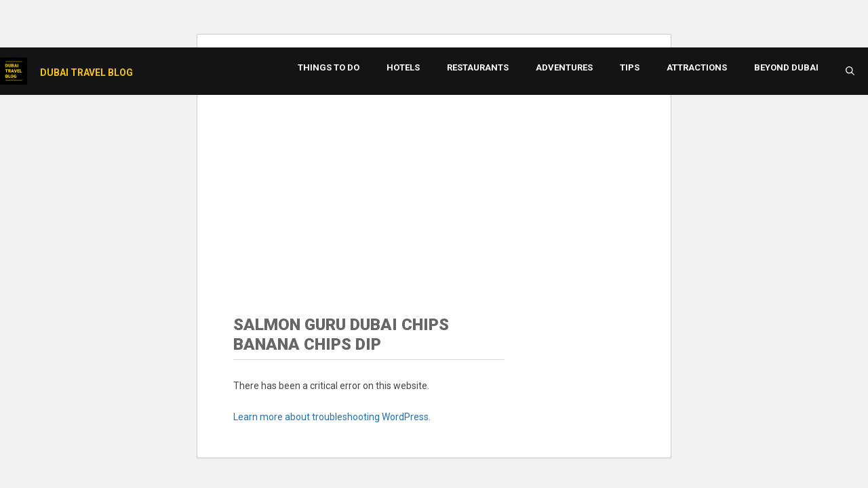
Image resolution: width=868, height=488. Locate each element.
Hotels (403, 67)
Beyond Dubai (786, 67)
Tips (630, 67)
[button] (850, 71)
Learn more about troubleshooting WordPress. (332, 417)
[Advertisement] (434, 186)
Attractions (697, 67)
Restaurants (478, 67)
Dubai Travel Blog (86, 73)
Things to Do (329, 67)
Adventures (564, 67)
